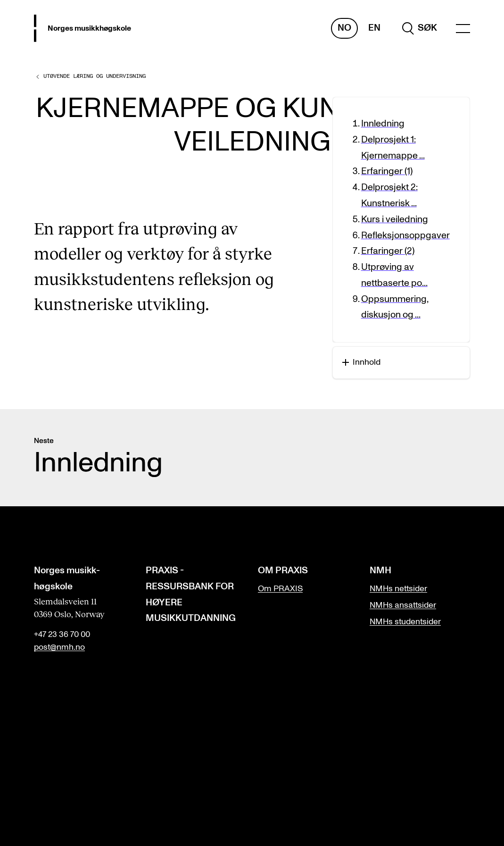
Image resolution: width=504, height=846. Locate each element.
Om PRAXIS (280, 589)
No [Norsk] (344, 28)
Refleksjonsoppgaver (405, 235)
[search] (420, 28)
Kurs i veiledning (395, 219)
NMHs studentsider (405, 622)
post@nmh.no (59, 647)
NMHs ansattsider (403, 605)
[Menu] (463, 29)
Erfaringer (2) (388, 251)
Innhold (361, 362)
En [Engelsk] (374, 28)
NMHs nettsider (398, 589)
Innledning (383, 124)
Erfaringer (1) (387, 171)
